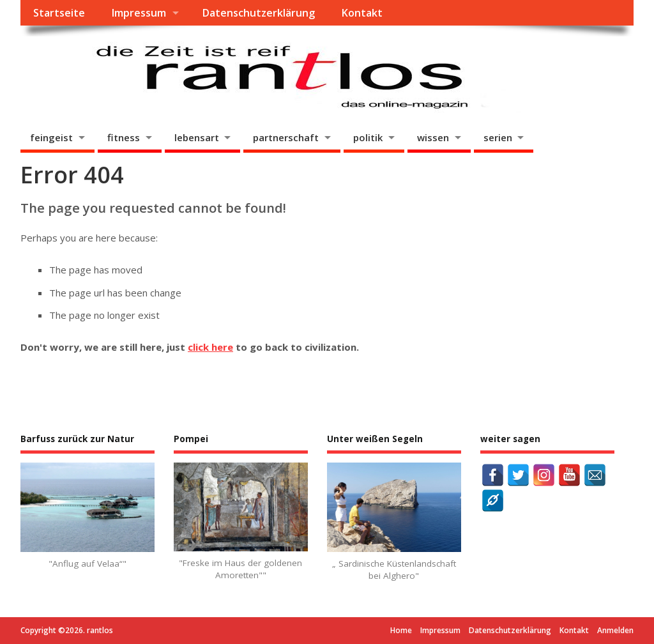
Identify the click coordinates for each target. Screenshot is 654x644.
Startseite (59, 13)
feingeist (51, 137)
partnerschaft (286, 137)
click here (210, 347)
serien (498, 137)
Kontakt (362, 13)
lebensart (197, 137)
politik (368, 137)
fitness (124, 137)
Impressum (139, 13)
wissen (433, 137)
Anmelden (615, 630)
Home (401, 630)
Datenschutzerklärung (258, 13)
